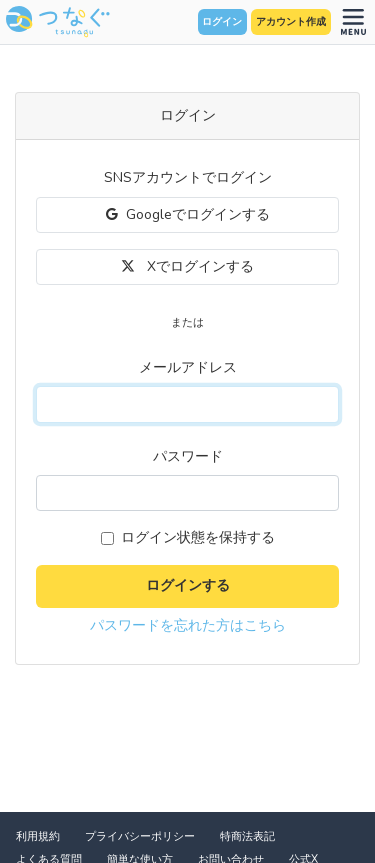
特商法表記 (247, 836)
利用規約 (38, 836)
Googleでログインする (188, 214)
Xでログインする (187, 266)
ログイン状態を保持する (198, 537)
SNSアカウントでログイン (188, 177)
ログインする (188, 585)
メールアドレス (188, 367)
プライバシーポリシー (140, 836)
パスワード (188, 456)
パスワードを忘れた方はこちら (188, 625)
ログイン (222, 22)
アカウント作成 (291, 22)
